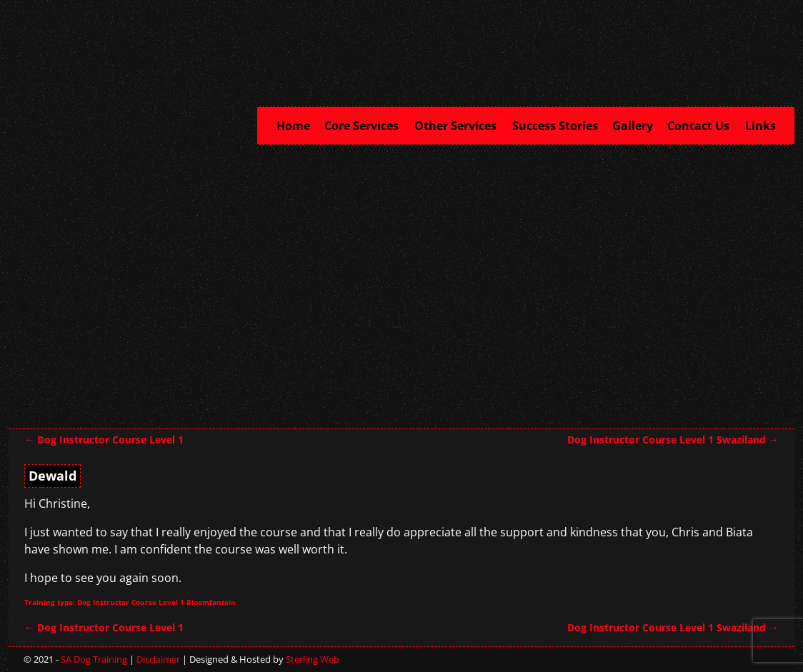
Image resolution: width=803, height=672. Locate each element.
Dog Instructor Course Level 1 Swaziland (673, 440)
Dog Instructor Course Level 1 (104, 440)
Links (760, 126)
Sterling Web (313, 659)
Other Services (460, 124)
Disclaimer (158, 659)
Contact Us (703, 124)
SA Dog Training (94, 659)
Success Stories (555, 126)
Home (293, 126)
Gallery (633, 126)
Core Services (366, 124)
